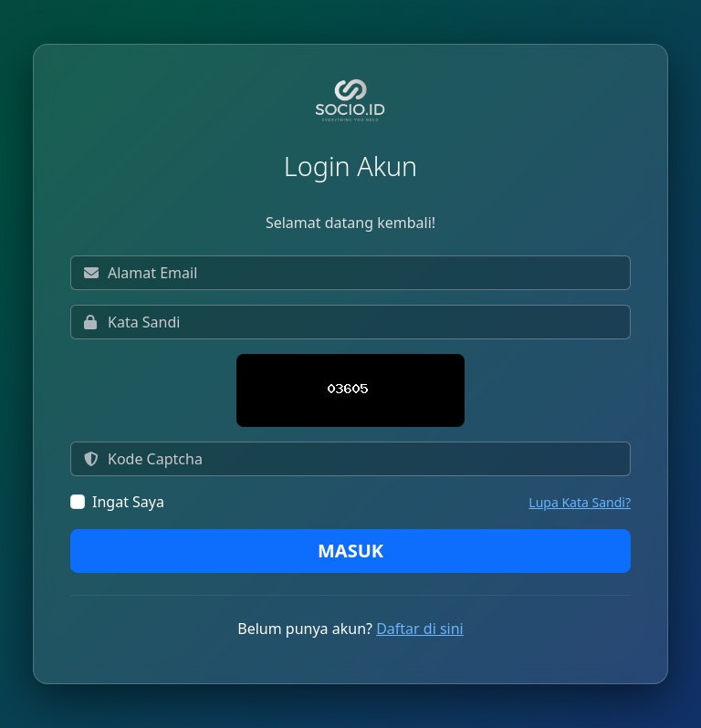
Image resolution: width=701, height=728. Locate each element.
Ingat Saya (128, 502)
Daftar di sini (420, 629)
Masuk (350, 551)
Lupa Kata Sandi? (580, 502)
